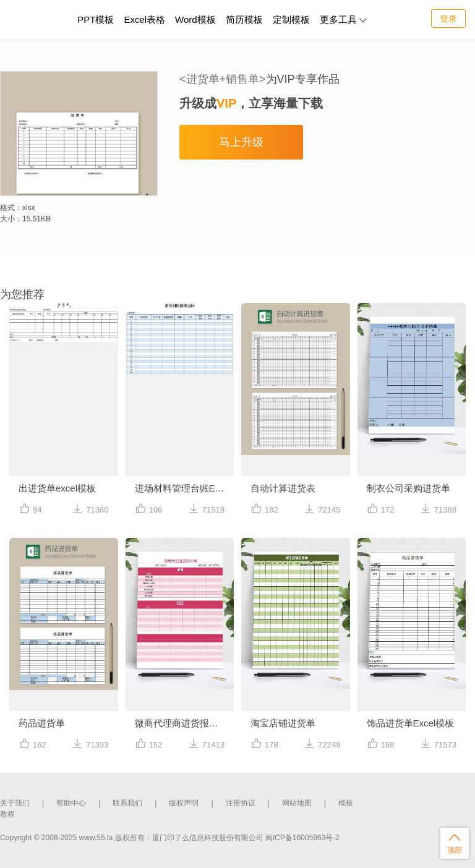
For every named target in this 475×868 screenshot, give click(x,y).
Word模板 (195, 19)
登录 (448, 19)
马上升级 (241, 142)
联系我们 (127, 803)
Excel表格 (144, 19)
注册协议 (241, 803)
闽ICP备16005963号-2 (302, 838)
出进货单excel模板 (57, 488)
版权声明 (184, 803)
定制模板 (293, 18)
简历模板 (244, 19)
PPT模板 (96, 19)
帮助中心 (71, 803)
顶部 (455, 843)
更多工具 (343, 19)
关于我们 (15, 803)
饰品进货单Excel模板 (411, 723)
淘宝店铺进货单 (283, 723)
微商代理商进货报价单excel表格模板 (185, 723)
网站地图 (297, 803)
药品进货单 (42, 723)
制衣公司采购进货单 (409, 488)
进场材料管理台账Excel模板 (185, 488)
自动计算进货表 (283, 488)
